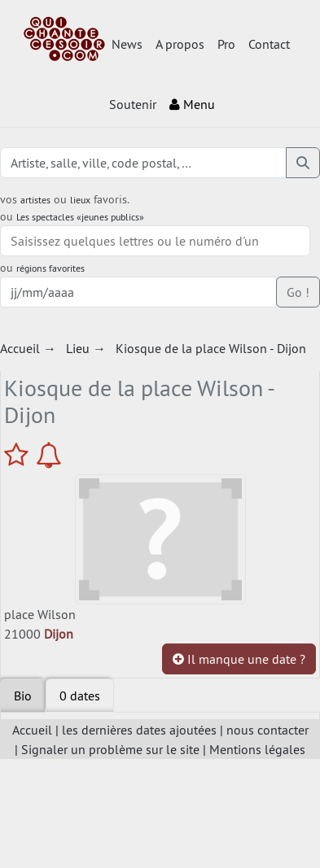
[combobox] (155, 241)
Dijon (59, 634)
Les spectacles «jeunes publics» (80, 217)
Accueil (32, 730)
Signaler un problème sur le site (110, 749)
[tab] (80, 696)
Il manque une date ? (239, 659)
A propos (180, 44)
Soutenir (133, 104)
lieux (80, 200)
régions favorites (50, 268)
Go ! (298, 292)
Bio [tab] (23, 696)
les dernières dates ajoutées (139, 730)
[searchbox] (155, 241)
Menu (192, 104)
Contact (269, 44)
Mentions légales (257, 749)
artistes (35, 200)
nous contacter (267, 730)
